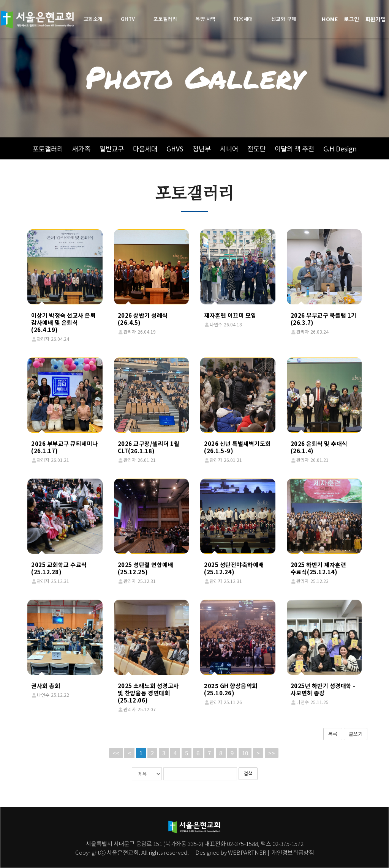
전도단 (256, 149)
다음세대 (145, 149)
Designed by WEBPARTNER (231, 852)
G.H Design (340, 149)
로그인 (352, 19)
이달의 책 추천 (294, 149)
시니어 (229, 149)
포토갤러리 (48, 149)
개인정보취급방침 (292, 852)
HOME (330, 19)
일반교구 (112, 149)
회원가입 (376, 19)
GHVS (175, 149)
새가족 (81, 149)
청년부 (202, 149)
